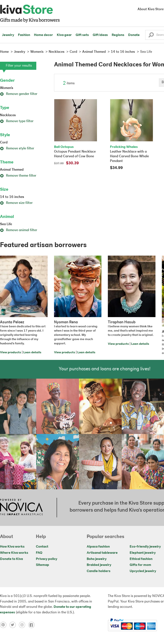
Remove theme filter (18, 176)
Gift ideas (100, 35)
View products (10, 353)
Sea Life (6, 224)
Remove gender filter (19, 94)
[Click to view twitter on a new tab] (14, 625)
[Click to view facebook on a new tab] (32, 625)
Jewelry (8, 35)
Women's (7, 88)
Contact (42, 547)
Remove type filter (17, 121)
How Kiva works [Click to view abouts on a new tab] (12, 547)
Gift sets (82, 35)
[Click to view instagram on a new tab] (23, 625)
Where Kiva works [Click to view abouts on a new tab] (14, 553)
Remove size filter (16, 203)
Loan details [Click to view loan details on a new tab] (32, 353)
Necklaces (8, 115)
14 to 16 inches (12, 197)
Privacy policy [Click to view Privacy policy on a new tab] (47, 559)
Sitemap (42, 565)
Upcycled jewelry (143, 571)
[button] (151, 36)
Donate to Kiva (11, 559)
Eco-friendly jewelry (145, 547)
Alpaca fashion (98, 547)
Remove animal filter (19, 230)
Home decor (43, 35)
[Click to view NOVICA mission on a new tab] (21, 508)
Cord (4, 143)
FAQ (39, 553)
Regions (118, 35)
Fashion (24, 35)
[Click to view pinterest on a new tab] (5, 625)
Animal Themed (12, 170)
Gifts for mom (140, 565)
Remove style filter (17, 149)
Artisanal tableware (102, 553)
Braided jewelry (99, 565)
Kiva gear (64, 35)
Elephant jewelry (143, 553)
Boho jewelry (97, 559)
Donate (134, 35)
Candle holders (99, 571)
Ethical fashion (141, 559)
